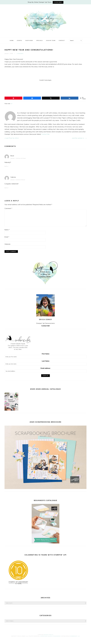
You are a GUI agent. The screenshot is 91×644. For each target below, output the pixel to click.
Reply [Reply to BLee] (7, 166)
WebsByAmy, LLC (75, 636)
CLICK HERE (58, 2)
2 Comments (20, 54)
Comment (8, 208)
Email (7, 237)
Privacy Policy (49, 635)
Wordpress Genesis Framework (50, 636)
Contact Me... (46, 134)
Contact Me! (45, 326)
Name (7, 230)
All (12, 104)
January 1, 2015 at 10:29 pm (18, 158)
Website (7, 244)
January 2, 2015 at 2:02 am (18, 180)
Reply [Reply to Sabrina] (7, 188)
